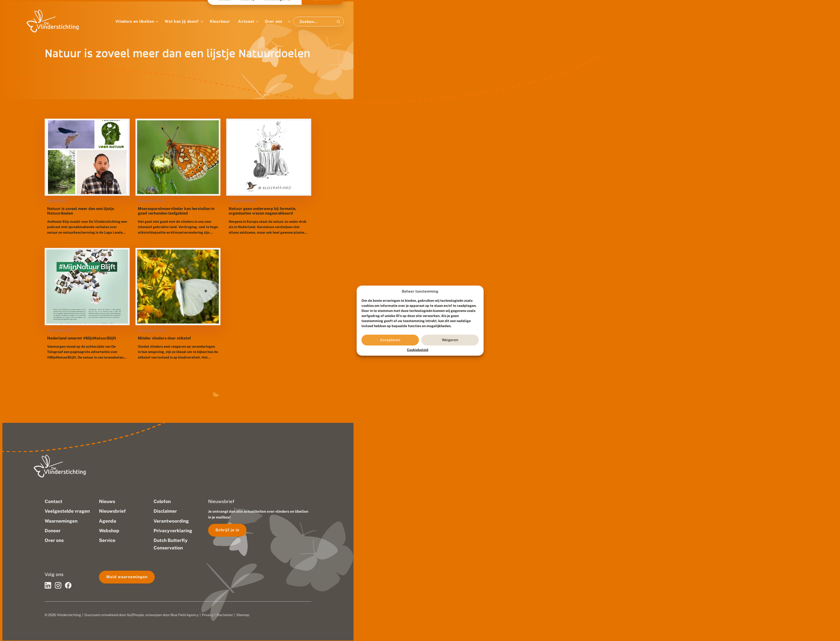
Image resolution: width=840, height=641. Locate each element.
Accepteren (390, 340)
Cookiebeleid (418, 350)
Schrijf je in (227, 530)
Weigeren (450, 340)
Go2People (135, 615)
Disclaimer (225, 615)
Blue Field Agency (184, 615)
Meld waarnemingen (127, 577)
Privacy (208, 615)
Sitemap (243, 615)
